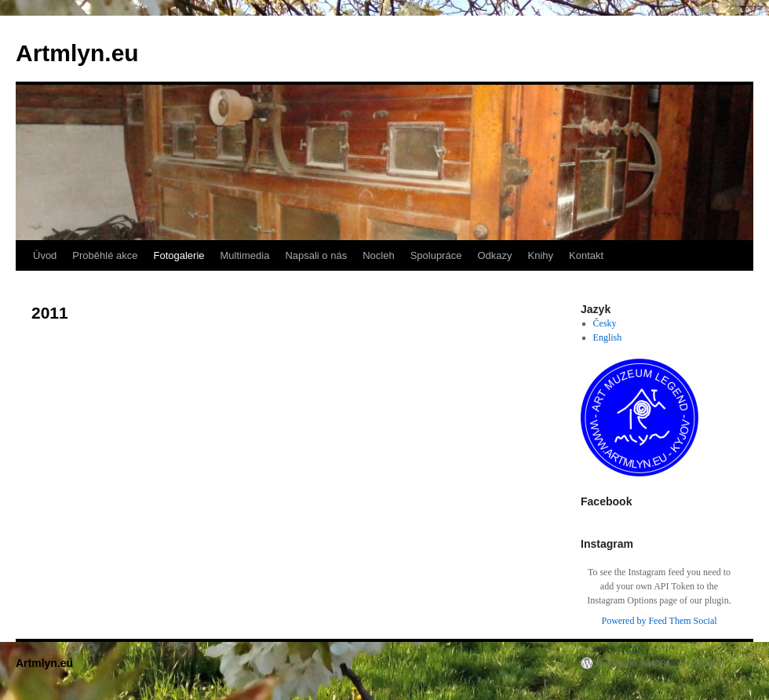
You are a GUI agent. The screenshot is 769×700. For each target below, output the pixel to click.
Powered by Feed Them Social (659, 621)
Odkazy (494, 255)
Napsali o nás (316, 255)
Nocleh (378, 255)
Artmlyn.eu (77, 53)
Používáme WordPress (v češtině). (660, 663)
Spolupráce (436, 255)
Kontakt (586, 255)
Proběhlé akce (105, 255)
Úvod (45, 255)
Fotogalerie (179, 255)
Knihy (541, 255)
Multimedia (245, 255)
